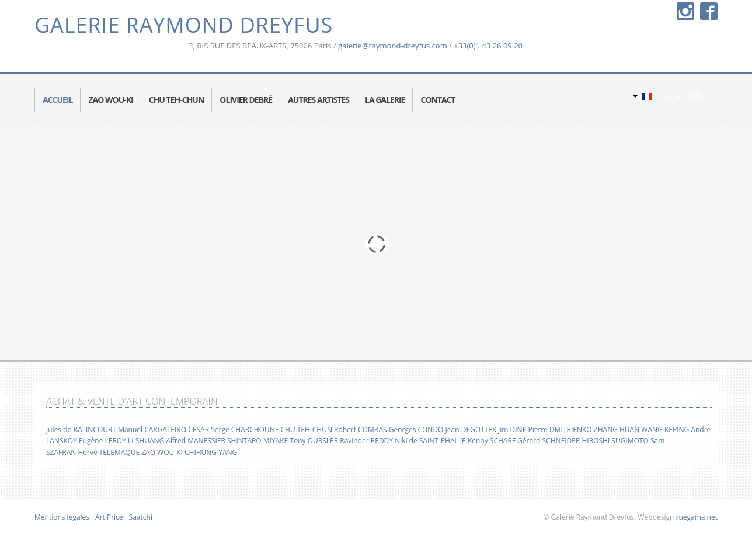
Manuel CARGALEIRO (152, 429)
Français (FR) (668, 96)
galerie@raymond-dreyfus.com (393, 46)
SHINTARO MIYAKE (257, 441)
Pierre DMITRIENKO (560, 429)
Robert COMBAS (361, 429)
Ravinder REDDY (366, 441)
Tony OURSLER (314, 441)
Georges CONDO (416, 429)
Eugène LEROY (102, 441)
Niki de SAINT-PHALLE (430, 441)
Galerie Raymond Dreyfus (184, 25)
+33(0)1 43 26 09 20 (488, 46)
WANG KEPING (665, 429)
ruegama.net (696, 517)
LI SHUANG (146, 441)
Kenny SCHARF (492, 441)
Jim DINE (512, 429)
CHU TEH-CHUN (306, 429)
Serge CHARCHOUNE (245, 429)
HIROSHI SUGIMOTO (615, 441)
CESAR (199, 429)
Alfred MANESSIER (195, 441)
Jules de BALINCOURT (81, 429)
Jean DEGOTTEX (471, 429)
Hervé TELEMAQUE (109, 452)
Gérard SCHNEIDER (549, 441)
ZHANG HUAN (617, 429)
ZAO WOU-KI (162, 452)
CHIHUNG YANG (211, 452)
